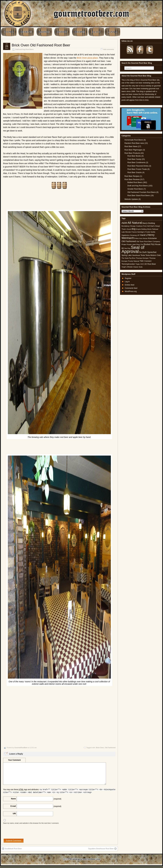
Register (128, 278)
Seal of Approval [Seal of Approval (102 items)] (133, 249)
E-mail (13, 806)
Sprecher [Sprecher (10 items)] (152, 252)
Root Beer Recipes (132, 176)
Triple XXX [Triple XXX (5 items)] (140, 264)
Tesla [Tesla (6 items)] (143, 255)
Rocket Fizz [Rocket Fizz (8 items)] (149, 244)
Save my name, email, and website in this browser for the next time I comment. (31, 823)
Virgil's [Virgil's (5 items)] (124, 267)
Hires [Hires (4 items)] (137, 238)
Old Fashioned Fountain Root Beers (142, 192)
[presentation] (26, 833)
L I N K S (112, 32)
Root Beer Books (134, 156)
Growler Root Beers (135, 189)
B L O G (96, 32)
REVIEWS (26, 32)
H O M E (9, 32)
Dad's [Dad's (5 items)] (152, 226)
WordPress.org (131, 291)
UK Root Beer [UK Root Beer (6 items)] (150, 264)
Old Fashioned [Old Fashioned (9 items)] (129, 241)
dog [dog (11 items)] (133, 229)
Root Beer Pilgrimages (133, 150)
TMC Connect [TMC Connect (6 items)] (146, 261)
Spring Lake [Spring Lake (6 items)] (127, 255)
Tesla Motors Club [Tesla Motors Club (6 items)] (153, 255)
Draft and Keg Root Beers (24, 49)
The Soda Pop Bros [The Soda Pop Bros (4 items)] (128, 258)
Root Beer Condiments (136, 163)
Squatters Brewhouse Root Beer (102, 849)
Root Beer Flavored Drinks (138, 166)
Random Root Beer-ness (134, 143)
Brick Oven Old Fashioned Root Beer (41, 45)
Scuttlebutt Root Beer (12, 849)
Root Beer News (131, 146)
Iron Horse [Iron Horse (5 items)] (143, 238)
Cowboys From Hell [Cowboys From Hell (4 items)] (143, 226)
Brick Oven (100, 748)
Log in (127, 282)
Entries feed (130, 285)
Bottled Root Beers (135, 182)
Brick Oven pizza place (87, 58)
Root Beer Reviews (132, 179)
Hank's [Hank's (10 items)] (144, 235)
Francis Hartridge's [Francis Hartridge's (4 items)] (138, 232)
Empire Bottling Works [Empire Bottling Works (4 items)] (144, 229)
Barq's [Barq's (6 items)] (145, 223)
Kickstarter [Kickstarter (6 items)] (152, 238)
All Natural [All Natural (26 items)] (135, 223)
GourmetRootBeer (21, 748)
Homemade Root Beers (134, 140)
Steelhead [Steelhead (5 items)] (136, 255)
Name (13, 799)
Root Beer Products (132, 153)
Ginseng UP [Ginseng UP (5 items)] (135, 235)
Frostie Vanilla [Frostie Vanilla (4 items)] (150, 232)
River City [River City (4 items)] (140, 244)
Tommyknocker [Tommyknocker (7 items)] (128, 264)
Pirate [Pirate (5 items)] (124, 244)
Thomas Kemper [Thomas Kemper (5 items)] (142, 258)
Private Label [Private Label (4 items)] (131, 244)
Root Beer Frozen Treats (137, 169)
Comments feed (131, 288)
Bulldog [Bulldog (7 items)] (152, 223)
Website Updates (131, 199)
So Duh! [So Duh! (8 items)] (143, 252)
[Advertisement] (59, 716)
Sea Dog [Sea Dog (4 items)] (127, 248)
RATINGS (44, 32)
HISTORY (62, 32)
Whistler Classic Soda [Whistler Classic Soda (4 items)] (135, 267)
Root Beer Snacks (135, 172)
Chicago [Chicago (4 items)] (133, 226)
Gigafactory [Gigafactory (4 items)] (126, 235)
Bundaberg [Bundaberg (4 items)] (125, 226)
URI (14, 814)
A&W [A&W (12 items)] (124, 223)
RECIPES (80, 32)
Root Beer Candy (134, 159)
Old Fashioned (110, 748)
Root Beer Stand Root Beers (139, 196)
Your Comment (14, 760)
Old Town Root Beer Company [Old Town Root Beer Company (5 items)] (148, 241)
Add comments (109, 49)
